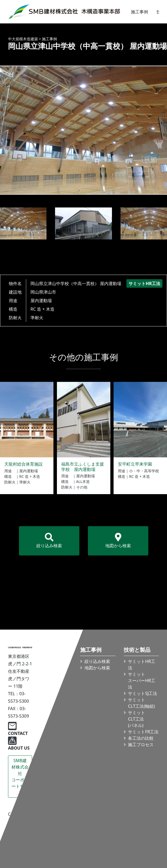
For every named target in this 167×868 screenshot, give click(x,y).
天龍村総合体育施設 (24, 464)
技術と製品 (137, 650)
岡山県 (37, 292)
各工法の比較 (141, 738)
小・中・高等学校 (144, 471)
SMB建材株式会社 (20, 777)
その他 (82, 487)
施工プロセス (141, 745)
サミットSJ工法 (143, 693)
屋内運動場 (41, 301)
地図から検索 (118, 541)
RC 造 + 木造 (42, 309)
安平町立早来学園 (135, 464)
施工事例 (139, 12)
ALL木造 (83, 481)
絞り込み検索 (49, 541)
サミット (141, 703)
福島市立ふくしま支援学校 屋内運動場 (83, 467)
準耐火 (37, 318)
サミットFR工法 (143, 732)
